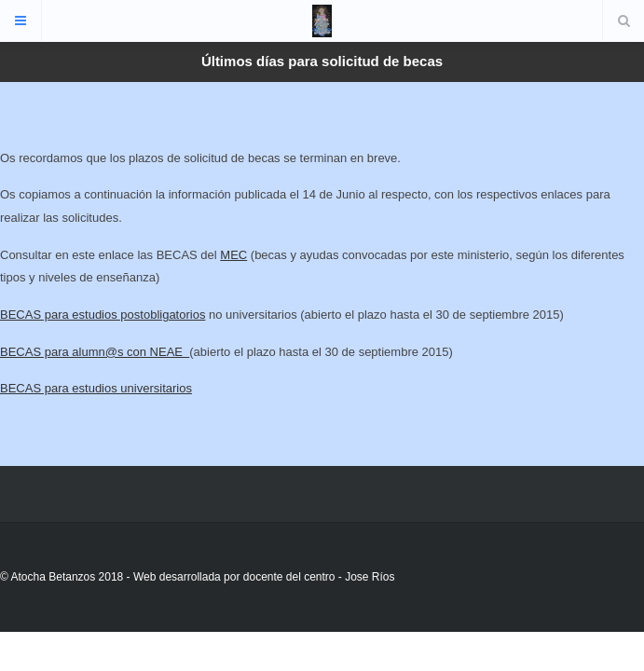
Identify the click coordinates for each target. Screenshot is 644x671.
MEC (233, 255)
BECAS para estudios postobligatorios (103, 315)
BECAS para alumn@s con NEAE (95, 352)
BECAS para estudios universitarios (96, 388)
